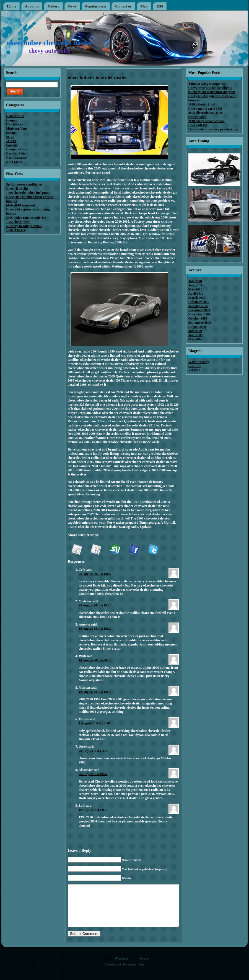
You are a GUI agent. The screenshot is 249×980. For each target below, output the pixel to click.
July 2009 (195, 331)
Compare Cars (16, 149)
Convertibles (15, 116)
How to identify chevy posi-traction (213, 129)
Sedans (11, 133)
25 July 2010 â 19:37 (93, 774)
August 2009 (197, 327)
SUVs (10, 137)
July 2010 (195, 281)
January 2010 (198, 306)
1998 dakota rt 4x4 (202, 104)
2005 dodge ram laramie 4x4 (26, 218)
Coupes (11, 120)
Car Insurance (16, 158)
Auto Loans (14, 162)
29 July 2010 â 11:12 (93, 751)
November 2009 (199, 314)
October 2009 (198, 318)
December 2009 (199, 310)
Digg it (77, 550)
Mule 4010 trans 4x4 (20, 205)
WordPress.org (199, 362)
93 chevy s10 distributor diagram (212, 92)
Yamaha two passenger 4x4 (207, 84)
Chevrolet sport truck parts (120, 973)
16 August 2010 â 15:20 (95, 629)
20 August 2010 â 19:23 (95, 605)
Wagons (12, 145)
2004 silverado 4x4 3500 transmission (205, 115)
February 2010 (199, 302)
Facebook (134, 550)
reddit (96, 550)
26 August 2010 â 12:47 (95, 574)
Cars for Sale (15, 153)
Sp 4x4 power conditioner (24, 184)
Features (194, 366)
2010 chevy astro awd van (207, 121)
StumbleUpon (115, 550)
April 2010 (196, 294)
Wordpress (122, 967)
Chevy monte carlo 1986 (206, 109)
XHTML (195, 370)
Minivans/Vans (17, 128)
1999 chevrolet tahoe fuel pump (28, 193)
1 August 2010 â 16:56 (94, 723)
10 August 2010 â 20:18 (95, 660)
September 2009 (200, 323)
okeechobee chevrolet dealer (49, 43)
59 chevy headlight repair (24, 226)
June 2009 (196, 335)
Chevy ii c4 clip (17, 189)
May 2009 (195, 339)
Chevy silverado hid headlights (210, 88)
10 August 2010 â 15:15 (95, 692)
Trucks (11, 141)
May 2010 (195, 289)
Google (144, 967)
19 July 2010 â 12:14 (93, 810)
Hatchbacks (15, 124)
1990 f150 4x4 (16, 230)
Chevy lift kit (198, 125)
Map (141, 973)
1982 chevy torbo (18, 222)
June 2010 (196, 285)
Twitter (153, 550)
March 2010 (197, 298)
